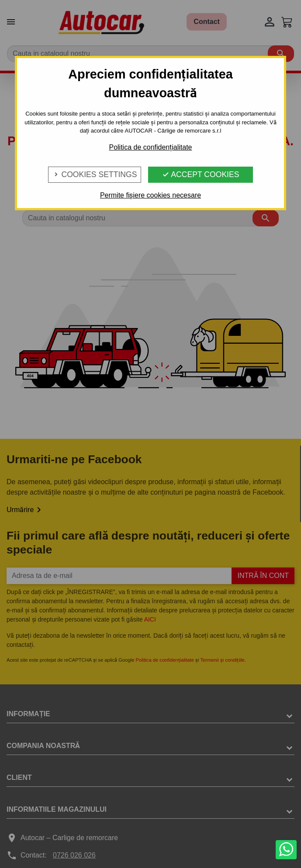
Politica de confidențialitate (150, 147)
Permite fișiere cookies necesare (150, 195)
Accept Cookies (201, 174)
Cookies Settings (95, 174)
